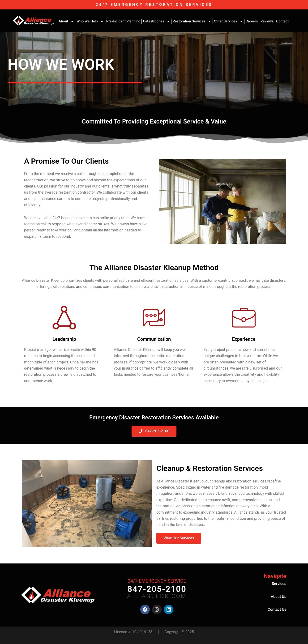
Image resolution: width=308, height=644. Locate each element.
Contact (282, 21)
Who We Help (90, 21)
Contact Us (277, 609)
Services (279, 584)
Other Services (229, 21)
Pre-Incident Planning (123, 21)
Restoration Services (192, 21)
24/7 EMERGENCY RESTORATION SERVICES (154, 5)
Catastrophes (156, 21)
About (66, 21)
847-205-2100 (157, 589)
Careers (252, 21)
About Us (278, 597)
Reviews (267, 21)
